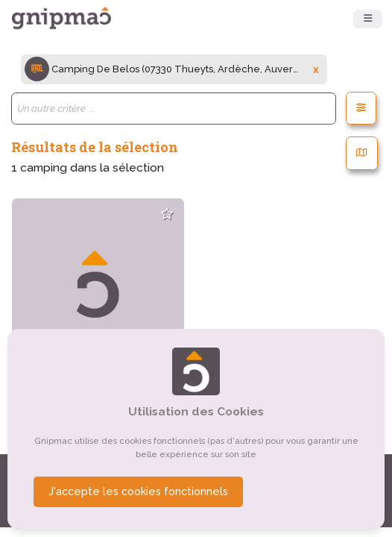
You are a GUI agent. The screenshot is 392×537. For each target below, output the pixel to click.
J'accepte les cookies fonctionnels (138, 492)
